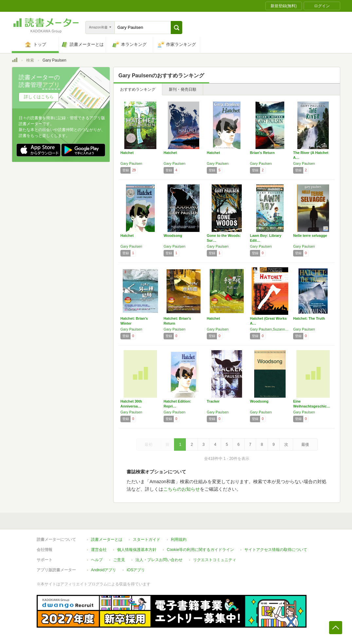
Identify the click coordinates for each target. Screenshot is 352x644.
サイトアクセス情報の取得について (276, 550)
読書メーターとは (107, 540)
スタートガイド (147, 540)
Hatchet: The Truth (309, 318)
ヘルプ (97, 560)
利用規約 (179, 540)
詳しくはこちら (39, 97)
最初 (149, 445)
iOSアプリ (136, 570)
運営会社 (99, 550)
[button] (176, 28)
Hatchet (127, 153)
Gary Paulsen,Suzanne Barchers (270, 329)
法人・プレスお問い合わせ (159, 560)
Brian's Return (262, 153)
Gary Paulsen (131, 163)
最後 (305, 445)
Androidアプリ (104, 570)
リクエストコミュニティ (215, 560)
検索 (30, 60)
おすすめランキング (138, 89)
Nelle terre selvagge (310, 236)
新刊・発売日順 (183, 89)
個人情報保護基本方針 (137, 550)
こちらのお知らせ (182, 489)
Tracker (213, 401)
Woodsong (173, 236)
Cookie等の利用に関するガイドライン (200, 550)
